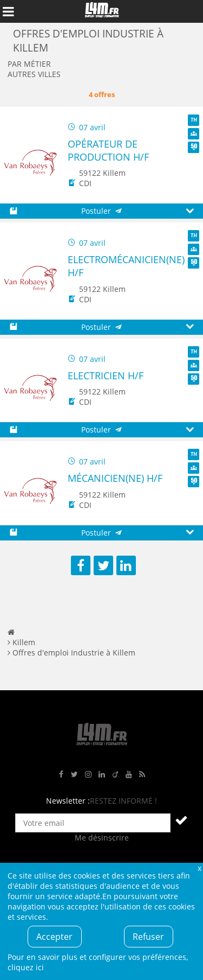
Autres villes (34, 74)
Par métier (29, 64)
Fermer (199, 868)
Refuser (148, 937)
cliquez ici (26, 967)
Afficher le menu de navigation (8, 11)
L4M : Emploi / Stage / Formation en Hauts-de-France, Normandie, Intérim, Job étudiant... (102, 11)
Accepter (54, 937)
